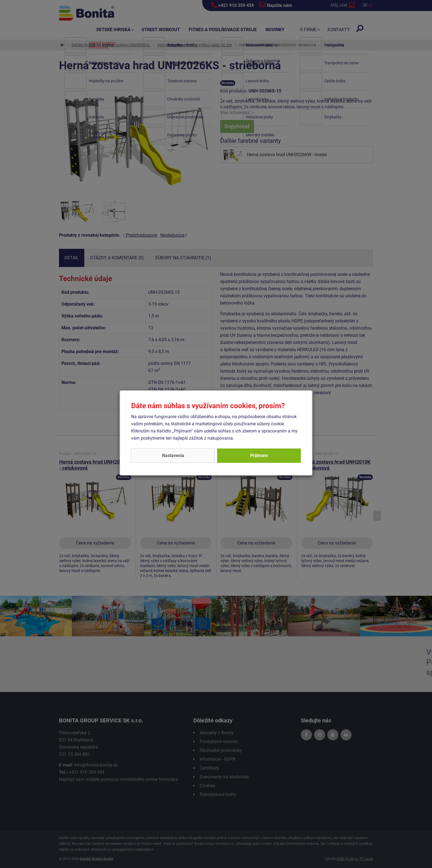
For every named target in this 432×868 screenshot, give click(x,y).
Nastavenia (173, 456)
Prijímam (259, 456)
